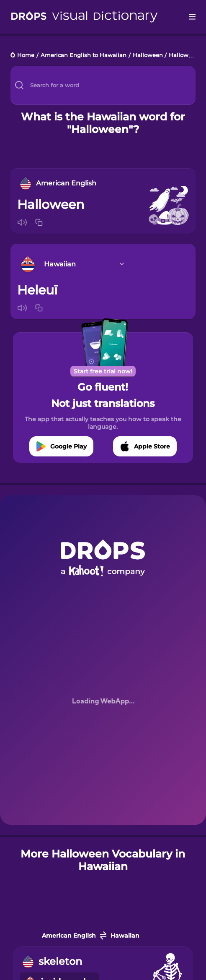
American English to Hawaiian (84, 56)
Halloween (148, 56)
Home (26, 56)
